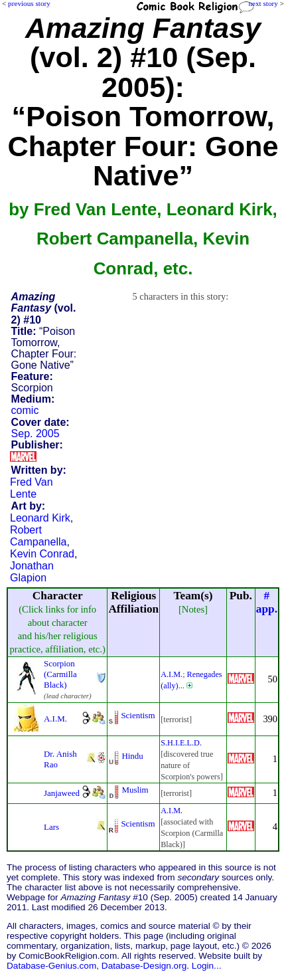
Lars (51, 827)
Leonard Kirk (40, 518)
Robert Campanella (38, 536)
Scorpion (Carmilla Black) (60, 674)
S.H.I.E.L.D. (181, 743)
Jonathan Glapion (32, 572)
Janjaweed (62, 793)
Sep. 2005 (36, 434)
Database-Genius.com (51, 966)
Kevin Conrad (42, 554)
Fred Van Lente (32, 488)
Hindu (132, 756)
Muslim (135, 790)
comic (25, 410)
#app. (267, 602)
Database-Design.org (144, 966)
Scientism (138, 715)
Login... (207, 966)
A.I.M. (172, 674)
